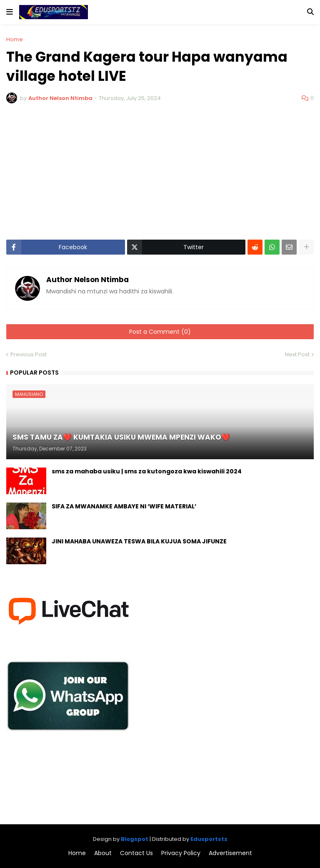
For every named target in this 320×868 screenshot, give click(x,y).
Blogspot (135, 839)
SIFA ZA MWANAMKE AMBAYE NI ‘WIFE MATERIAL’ (124, 507)
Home (15, 39)
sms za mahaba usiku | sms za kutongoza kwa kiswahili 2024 (147, 472)
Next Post (297, 354)
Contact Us (136, 853)
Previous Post (29, 354)
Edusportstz (209, 839)
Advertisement (230, 853)
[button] (10, 12)
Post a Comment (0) (160, 332)
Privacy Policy (181, 853)
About (103, 853)
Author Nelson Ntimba (87, 280)
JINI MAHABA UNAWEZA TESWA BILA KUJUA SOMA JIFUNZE (139, 542)
